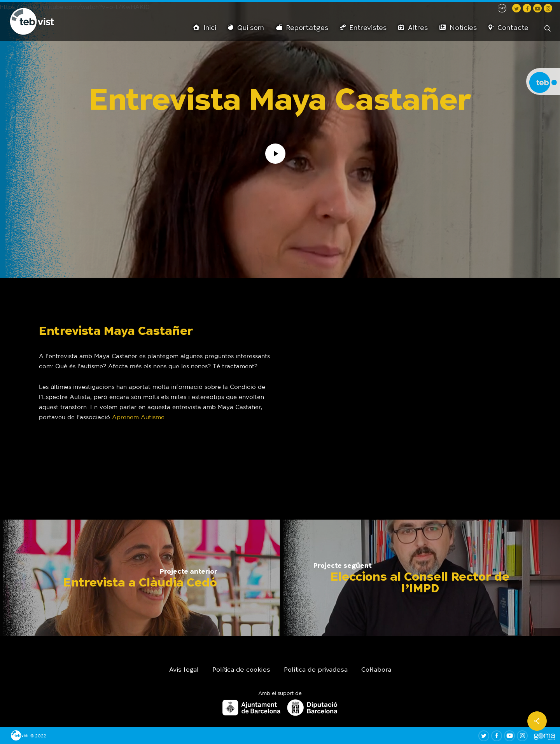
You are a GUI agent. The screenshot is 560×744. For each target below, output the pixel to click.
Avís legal (184, 670)
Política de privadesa (316, 670)
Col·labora (376, 670)
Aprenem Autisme (138, 417)
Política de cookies (241, 670)
